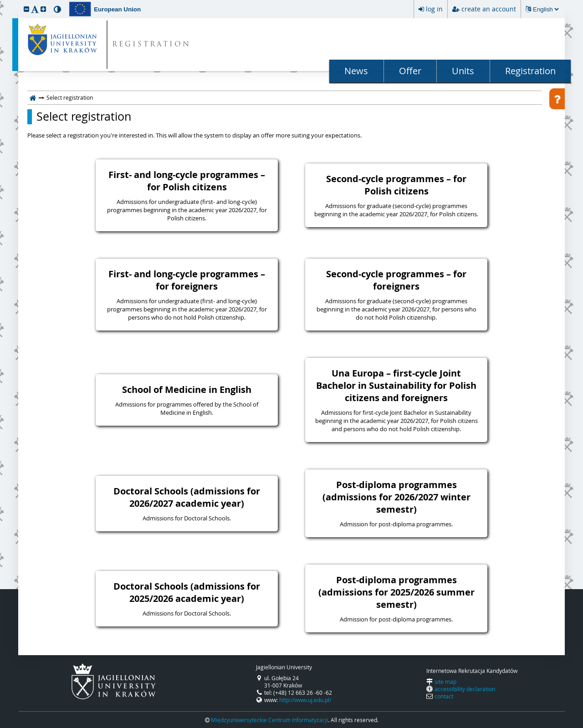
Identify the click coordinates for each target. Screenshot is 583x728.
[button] (26, 9)
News (356, 71)
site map (445, 682)
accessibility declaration (465, 689)
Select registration (84, 117)
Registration (530, 71)
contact (444, 696)
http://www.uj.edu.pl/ (305, 700)
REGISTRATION (151, 45)
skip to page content (2, 2)
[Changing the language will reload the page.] (546, 9)
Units (463, 71)
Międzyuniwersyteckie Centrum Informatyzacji (269, 720)
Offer (410, 71)
